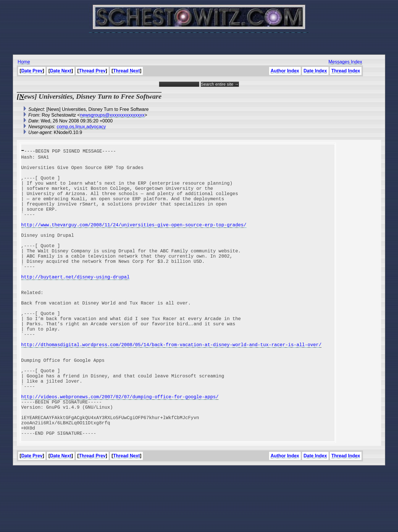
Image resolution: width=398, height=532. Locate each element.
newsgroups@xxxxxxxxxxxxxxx (112, 115)
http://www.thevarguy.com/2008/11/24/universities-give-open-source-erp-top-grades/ (134, 241)
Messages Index (345, 62)
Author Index (285, 71)
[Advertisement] (199, 41)
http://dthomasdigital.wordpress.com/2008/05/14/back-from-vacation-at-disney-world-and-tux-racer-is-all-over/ (171, 387)
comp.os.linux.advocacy (81, 127)
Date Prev (32, 71)
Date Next (61, 71)
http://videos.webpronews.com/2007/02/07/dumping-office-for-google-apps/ (120, 451)
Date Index (315, 71)
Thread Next (126, 71)
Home (24, 62)
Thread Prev (92, 71)
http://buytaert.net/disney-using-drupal (75, 304)
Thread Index (346, 71)
